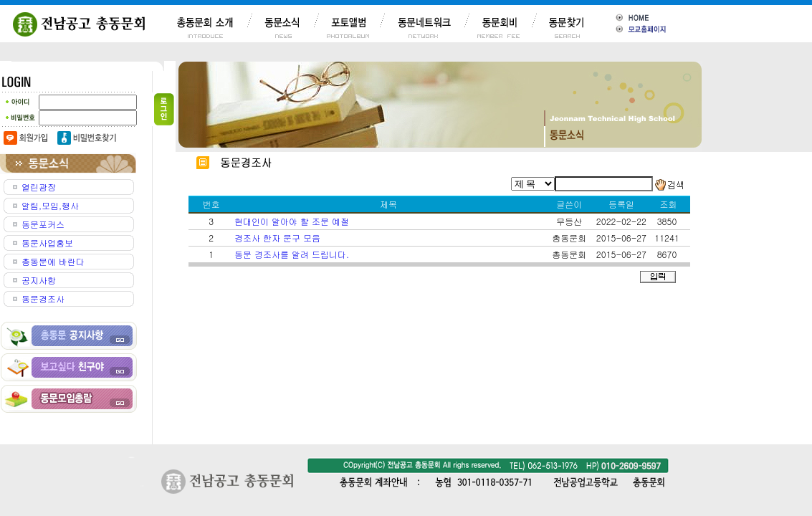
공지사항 (39, 280)
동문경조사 (43, 298)
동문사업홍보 (47, 243)
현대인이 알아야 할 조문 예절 (292, 221)
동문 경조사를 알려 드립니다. (292, 254)
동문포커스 (43, 224)
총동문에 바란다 (53, 261)
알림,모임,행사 (50, 205)
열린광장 (39, 187)
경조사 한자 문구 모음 (277, 238)
